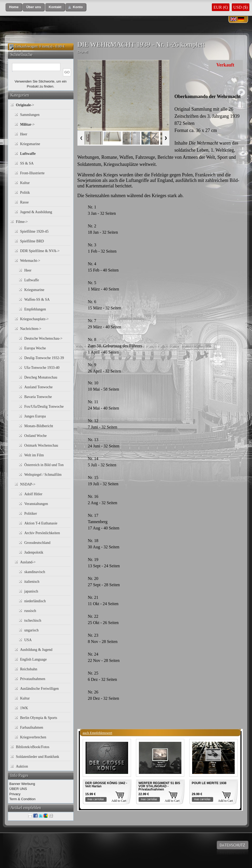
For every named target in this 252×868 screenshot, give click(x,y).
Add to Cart (119, 801)
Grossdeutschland (38, 543)
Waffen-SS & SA (37, 300)
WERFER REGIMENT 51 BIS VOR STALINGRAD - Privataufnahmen (159, 786)
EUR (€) (221, 7)
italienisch (32, 582)
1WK (24, 708)
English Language (33, 659)
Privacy (15, 794)
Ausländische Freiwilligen (40, 689)
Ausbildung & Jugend (36, 650)
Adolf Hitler (33, 494)
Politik (25, 193)
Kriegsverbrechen (33, 737)
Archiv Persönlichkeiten (42, 533)
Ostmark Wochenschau (41, 445)
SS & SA (27, 163)
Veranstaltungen (36, 504)
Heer (24, 134)
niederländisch (35, 601)
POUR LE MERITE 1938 (209, 783)
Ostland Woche (36, 436)
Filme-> (22, 222)
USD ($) (241, 7)
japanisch (31, 591)
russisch (30, 611)
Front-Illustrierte (32, 173)
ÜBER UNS (18, 789)
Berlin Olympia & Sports (39, 718)
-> (25, 105)
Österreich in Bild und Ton (44, 465)
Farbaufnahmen (32, 727)
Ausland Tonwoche (39, 387)
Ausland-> (28, 562)
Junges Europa (35, 416)
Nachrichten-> (31, 329)
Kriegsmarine (30, 144)
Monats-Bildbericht (39, 426)
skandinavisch (35, 572)
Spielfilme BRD (32, 241)
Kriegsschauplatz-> (35, 319)
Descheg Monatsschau (41, 377)
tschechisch (33, 621)
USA (28, 640)
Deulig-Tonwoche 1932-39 (44, 358)
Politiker (31, 514)
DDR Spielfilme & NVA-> (40, 251)
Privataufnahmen (33, 679)
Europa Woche (35, 348)
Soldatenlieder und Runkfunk (38, 757)
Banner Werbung (22, 784)
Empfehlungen (35, 309)
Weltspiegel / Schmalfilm (43, 475)
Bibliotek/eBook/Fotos (33, 747)
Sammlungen (30, 115)
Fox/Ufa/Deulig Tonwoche (44, 407)
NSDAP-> (28, 484)
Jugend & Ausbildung (36, 212)
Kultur (25, 183)
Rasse (25, 202)
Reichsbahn (29, 669)
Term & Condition (23, 799)
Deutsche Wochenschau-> (43, 338)
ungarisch (31, 630)
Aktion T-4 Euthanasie (41, 523)
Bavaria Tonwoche (38, 397)
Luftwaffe (32, 280)
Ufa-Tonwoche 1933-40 (42, 368)
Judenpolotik (34, 552)
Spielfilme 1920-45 (35, 231)
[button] (14, 7)
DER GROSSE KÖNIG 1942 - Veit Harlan (106, 785)
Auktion (22, 766)
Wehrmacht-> (30, 261)
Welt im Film (34, 455)
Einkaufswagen (26, 46)
